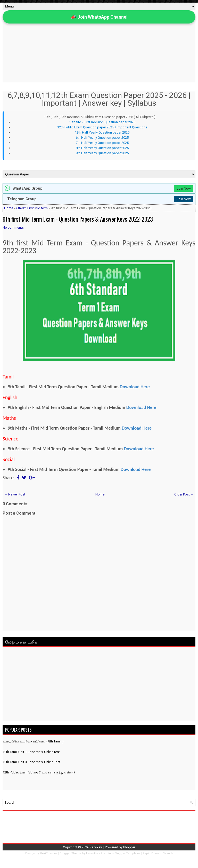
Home (9, 208)
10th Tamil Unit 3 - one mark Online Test (31, 762)
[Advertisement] (99, 685)
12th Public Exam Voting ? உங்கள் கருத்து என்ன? (39, 772)
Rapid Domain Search (158, 853)
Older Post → (184, 494)
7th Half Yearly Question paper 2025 (102, 143)
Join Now (184, 188)
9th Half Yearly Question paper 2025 (102, 153)
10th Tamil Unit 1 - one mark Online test (31, 752)
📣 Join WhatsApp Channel (99, 17)
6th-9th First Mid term (32, 208)
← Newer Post (15, 494)
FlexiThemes (49, 853)
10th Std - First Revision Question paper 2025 (102, 122)
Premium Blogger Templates (121, 853)
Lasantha (92, 853)
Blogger (129, 847)
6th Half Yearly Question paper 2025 (102, 138)
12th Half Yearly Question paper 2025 (102, 132)
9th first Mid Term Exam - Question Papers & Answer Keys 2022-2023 (78, 219)
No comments (13, 227)
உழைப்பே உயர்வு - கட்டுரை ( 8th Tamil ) (33, 741)
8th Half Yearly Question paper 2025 (102, 148)
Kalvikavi (96, 847)
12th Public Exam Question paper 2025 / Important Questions (102, 127)
